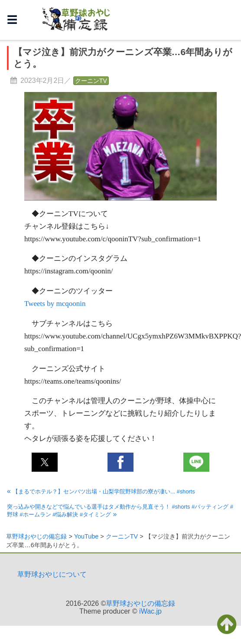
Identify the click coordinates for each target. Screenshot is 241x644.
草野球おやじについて (52, 574)
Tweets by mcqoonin (55, 304)
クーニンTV (91, 81)
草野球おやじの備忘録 (140, 603)
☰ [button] (12, 20)
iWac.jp (150, 611)
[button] (45, 462)
